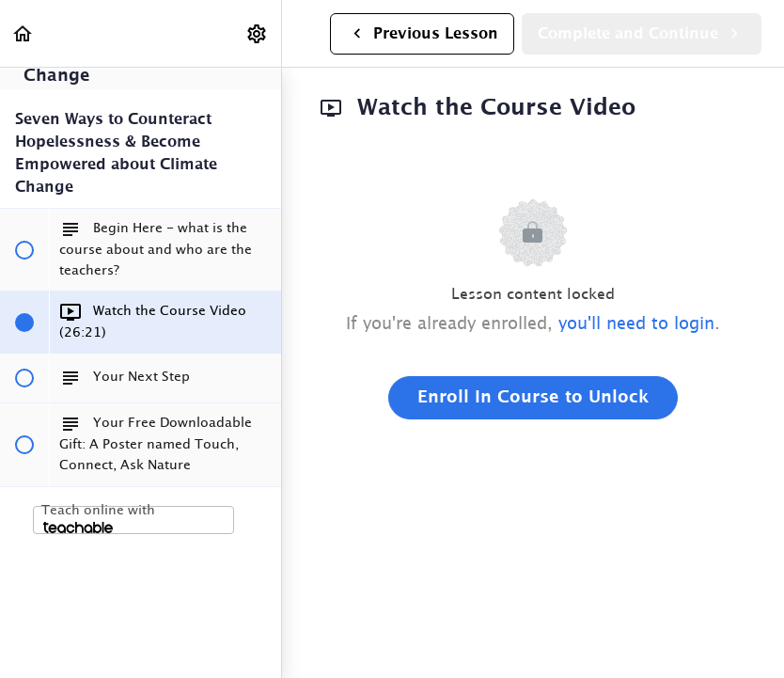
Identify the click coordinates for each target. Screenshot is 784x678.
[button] (24, 33)
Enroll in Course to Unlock (533, 398)
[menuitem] (258, 33)
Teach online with (98, 519)
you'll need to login (636, 324)
